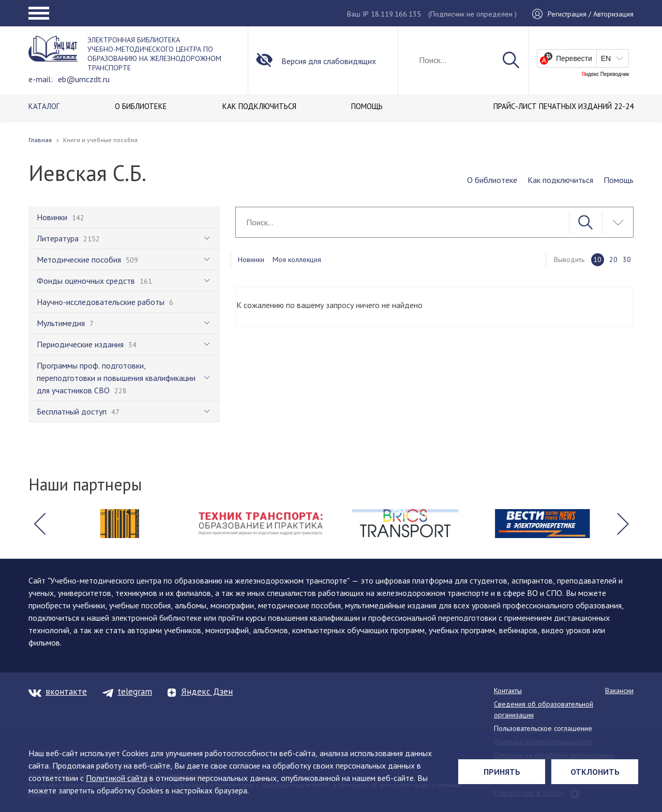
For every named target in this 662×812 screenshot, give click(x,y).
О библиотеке (492, 180)
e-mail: (41, 79)
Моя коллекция (297, 259)
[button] (39, 524)
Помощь (619, 180)
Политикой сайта (117, 778)
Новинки (251, 259)
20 (613, 259)
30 (627, 259)
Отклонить (595, 772)
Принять (502, 772)
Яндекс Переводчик (605, 74)
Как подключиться (560, 180)
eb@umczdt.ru (84, 79)
